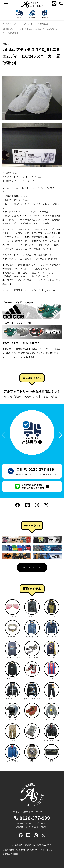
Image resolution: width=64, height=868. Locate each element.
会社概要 (30, 850)
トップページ (8, 845)
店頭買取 (37, 845)
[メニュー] (6, 3)
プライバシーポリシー (45, 850)
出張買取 (19, 845)
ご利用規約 (20, 850)
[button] (59, 435)
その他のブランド (32, 567)
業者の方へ (47, 845)
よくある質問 (8, 850)
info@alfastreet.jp (50, 290)
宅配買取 (28, 845)
